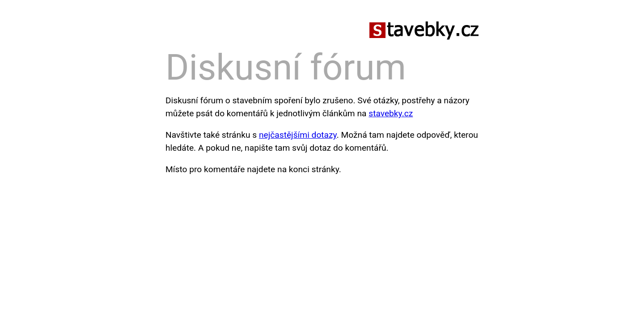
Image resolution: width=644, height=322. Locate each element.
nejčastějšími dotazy (298, 135)
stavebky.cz (391, 113)
